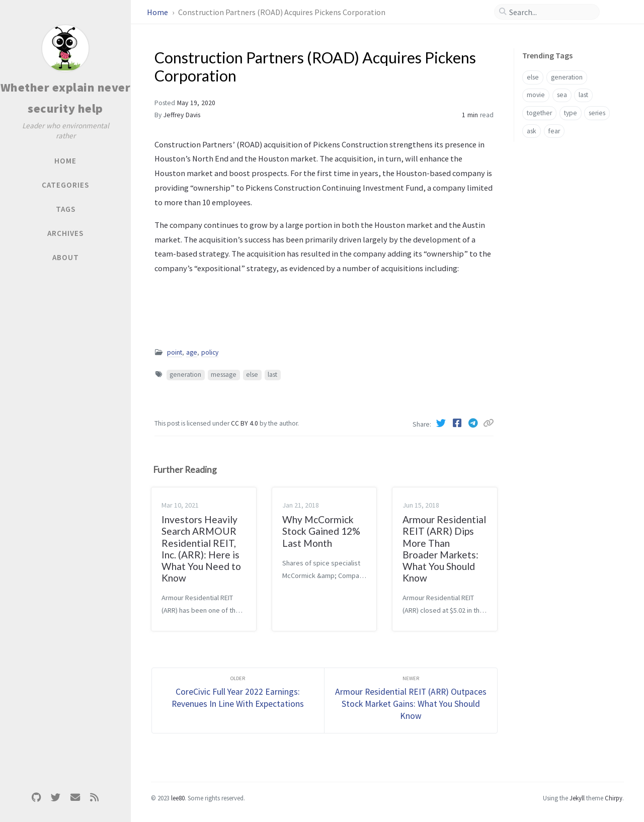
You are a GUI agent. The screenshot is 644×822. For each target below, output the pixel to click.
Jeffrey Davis (182, 115)
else (252, 375)
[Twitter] (442, 423)
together (539, 113)
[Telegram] (474, 423)
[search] (551, 12)
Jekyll (577, 798)
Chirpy (614, 798)
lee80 (178, 798)
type (571, 113)
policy (210, 352)
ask (532, 131)
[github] (36, 798)
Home (158, 12)
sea (562, 95)
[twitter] (56, 798)
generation (185, 375)
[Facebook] (458, 423)
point (175, 352)
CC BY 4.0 (245, 423)
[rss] (94, 798)
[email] (75, 798)
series (597, 113)
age (192, 352)
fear (554, 131)
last (272, 375)
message (224, 375)
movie (536, 95)
